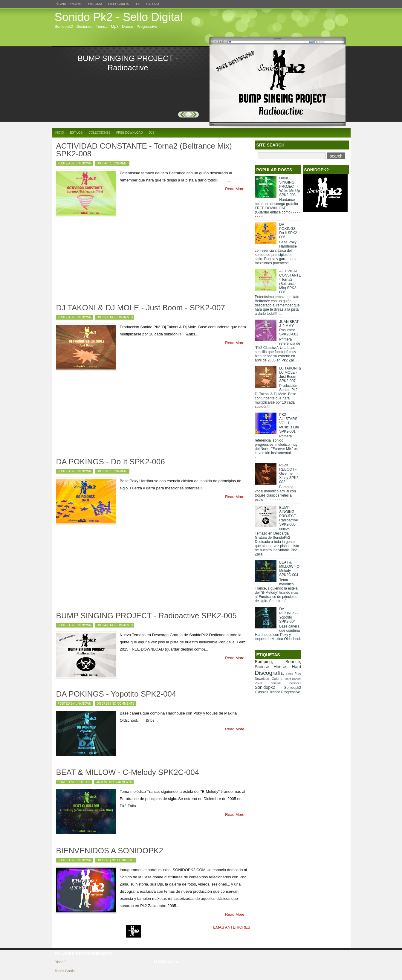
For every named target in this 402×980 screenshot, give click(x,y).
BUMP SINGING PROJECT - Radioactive (128, 63)
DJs (138, 4)
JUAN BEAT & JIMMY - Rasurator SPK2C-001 (289, 328)
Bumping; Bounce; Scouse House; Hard (278, 664)
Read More (235, 189)
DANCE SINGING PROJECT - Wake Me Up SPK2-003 (289, 187)
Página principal (68, 4)
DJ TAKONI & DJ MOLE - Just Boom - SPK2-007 (141, 308)
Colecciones (99, 133)
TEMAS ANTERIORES (230, 927)
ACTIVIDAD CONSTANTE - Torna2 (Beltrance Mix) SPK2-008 (144, 150)
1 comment (119, 163)
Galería (277, 679)
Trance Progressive (285, 692)
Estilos (76, 133)
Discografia (119, 4)
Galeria (153, 4)
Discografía (269, 673)
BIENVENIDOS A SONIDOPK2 (110, 851)
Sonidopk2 (265, 687)
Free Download (129, 133)
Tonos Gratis (65, 971)
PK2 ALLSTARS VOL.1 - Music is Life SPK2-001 (289, 423)
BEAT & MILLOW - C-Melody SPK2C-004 (128, 772)
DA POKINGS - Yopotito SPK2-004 (116, 694)
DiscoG (61, 962)
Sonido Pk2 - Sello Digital (119, 17)
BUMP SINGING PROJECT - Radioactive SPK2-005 (146, 616)
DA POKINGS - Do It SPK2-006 (111, 462)
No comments (121, 317)
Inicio (60, 133)
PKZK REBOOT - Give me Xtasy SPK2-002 (289, 474)
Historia (95, 4)
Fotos (290, 674)
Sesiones (295, 683)
